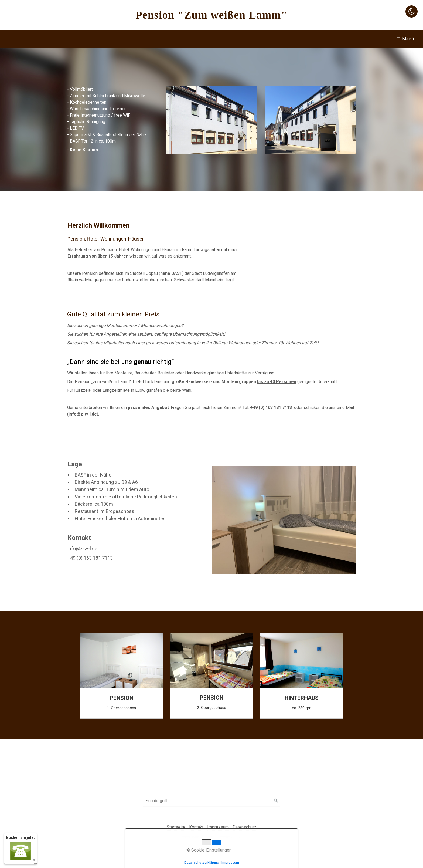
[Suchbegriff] (211, 801)
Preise (259, 39)
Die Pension (106, 39)
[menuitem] (62, 39)
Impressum (218, 827)
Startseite (63, 39)
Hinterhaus (155, 39)
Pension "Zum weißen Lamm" (211, 15)
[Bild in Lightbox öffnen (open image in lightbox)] (212, 120)
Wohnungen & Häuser (209, 39)
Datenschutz (244, 827)
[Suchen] (276, 801)
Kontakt (293, 39)
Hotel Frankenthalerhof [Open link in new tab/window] (346, 39)
